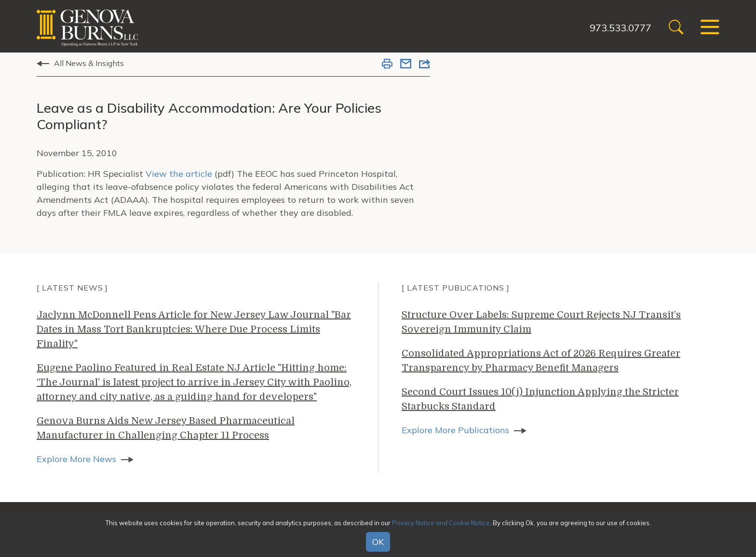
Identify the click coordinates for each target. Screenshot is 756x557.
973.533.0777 (621, 28)
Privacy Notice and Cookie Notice (441, 523)
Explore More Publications (455, 430)
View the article (179, 174)
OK (378, 542)
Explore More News (76, 459)
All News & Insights (89, 63)
